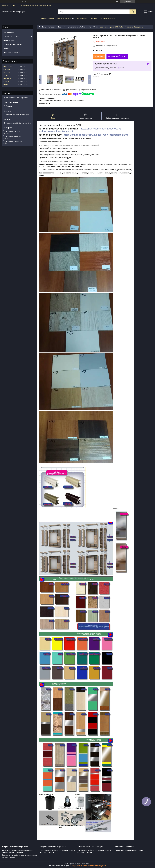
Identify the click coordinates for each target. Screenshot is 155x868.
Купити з (118, 56)
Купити (100, 56)
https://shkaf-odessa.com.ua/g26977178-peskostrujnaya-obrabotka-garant (80, 130)
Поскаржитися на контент (79, 866)
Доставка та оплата (107, 18)
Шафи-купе (62, 27)
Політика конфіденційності (97, 866)
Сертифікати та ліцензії (13, 44)
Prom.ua (89, 864)
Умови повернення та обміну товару (129, 850)
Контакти (93, 18)
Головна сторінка (47, 18)
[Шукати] (133, 12)
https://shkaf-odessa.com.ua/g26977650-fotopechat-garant (96, 135)
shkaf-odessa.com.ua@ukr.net (17, 98)
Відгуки (6, 48)
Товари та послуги (64, 18)
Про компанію (82, 18)
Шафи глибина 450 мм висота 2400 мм (83, 27)
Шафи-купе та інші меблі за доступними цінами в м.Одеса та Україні (17, 851)
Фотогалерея (9, 32)
